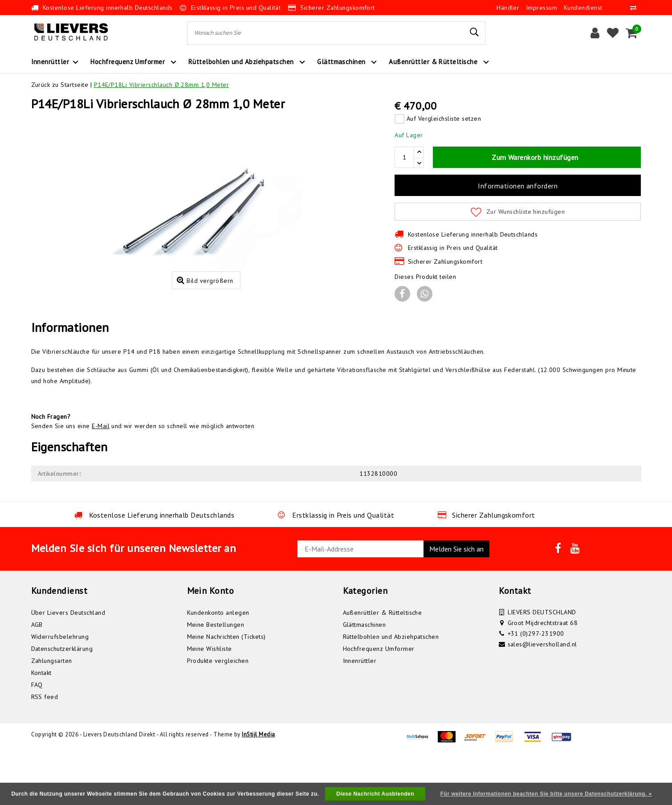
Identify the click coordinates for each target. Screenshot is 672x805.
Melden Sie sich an (456, 601)
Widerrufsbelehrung (60, 689)
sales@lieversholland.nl (542, 696)
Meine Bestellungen (216, 677)
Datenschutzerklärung (62, 701)
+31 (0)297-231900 (536, 686)
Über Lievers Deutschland (68, 665)
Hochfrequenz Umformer (379, 701)
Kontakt (41, 725)
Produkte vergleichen (218, 713)
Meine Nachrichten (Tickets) (226, 689)
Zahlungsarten (52, 713)
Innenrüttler (360, 713)
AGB (37, 677)
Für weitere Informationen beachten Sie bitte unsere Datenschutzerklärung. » (546, 794)
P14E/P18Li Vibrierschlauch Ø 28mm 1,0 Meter (162, 85)
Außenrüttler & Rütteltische (383, 665)
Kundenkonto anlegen (218, 665)
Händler (508, 8)
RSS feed (45, 749)
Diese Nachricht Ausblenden (375, 794)
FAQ (37, 737)
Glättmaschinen (365, 677)
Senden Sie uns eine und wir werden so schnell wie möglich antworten (143, 478)
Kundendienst (583, 8)
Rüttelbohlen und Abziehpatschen (391, 689)
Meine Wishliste (210, 701)
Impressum (542, 8)
